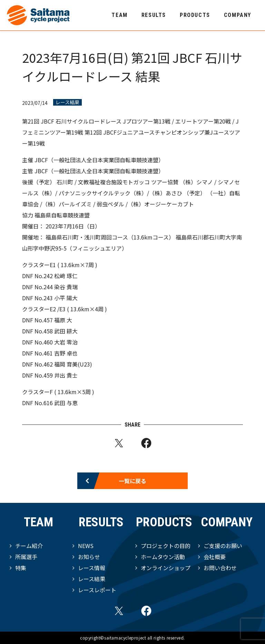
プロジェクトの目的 (166, 546)
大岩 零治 (66, 342)
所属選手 (26, 557)
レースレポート (97, 590)
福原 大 (63, 320)
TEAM (119, 15)
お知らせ (89, 557)
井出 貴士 (66, 375)
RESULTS (154, 15)
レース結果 (67, 102)
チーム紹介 (29, 546)
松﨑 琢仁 (66, 276)
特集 (21, 568)
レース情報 (92, 568)
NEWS (86, 546)
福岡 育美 (66, 364)
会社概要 (215, 557)
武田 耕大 (66, 331)
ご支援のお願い (223, 546)
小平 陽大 (66, 298)
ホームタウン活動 (163, 557)
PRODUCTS (195, 15)
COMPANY (238, 15)
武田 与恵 (66, 403)
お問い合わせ (220, 568)
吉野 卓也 (66, 353)
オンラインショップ (166, 568)
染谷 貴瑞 (66, 287)
